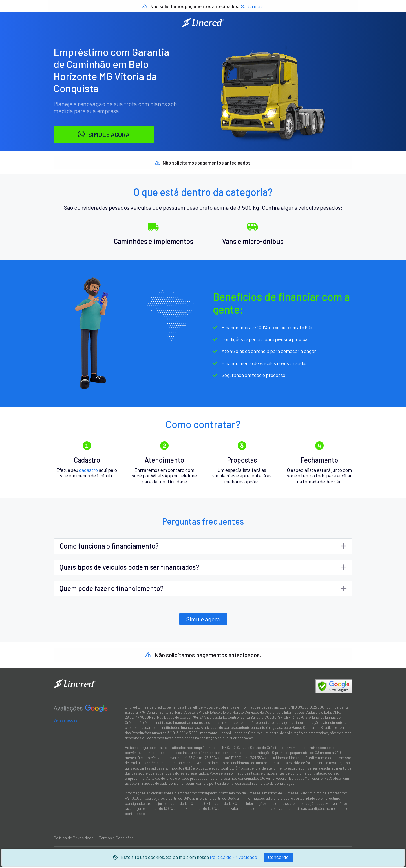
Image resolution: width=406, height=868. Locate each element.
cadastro (88, 470)
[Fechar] (278, 858)
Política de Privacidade (233, 857)
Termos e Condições (116, 838)
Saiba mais (252, 6)
